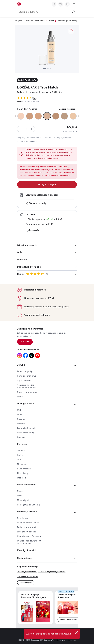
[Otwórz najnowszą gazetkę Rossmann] (27, 612)
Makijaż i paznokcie (35, 21)
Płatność (21, 424)
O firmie (21, 451)
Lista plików (27, 532)
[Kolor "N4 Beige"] (56, 116)
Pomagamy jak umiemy (28, 505)
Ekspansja (22, 464)
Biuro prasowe (24, 469)
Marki (20, 397)
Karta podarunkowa (27, 376)
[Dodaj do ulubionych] (71, 31)
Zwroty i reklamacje (27, 428)
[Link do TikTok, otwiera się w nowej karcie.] (32, 355)
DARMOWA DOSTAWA (27, 80)
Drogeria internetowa (27, 392)
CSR (19, 460)
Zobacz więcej (26, 583)
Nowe (20, 491)
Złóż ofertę (22, 473)
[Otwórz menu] (74, 4)
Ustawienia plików (30, 536)
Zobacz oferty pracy (69, 620)
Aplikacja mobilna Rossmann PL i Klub (26, 386)
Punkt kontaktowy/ (29, 542)
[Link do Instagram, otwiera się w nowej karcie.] (20, 355)
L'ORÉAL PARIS (28, 88)
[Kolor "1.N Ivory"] (21, 116)
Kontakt (21, 437)
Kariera (21, 455)
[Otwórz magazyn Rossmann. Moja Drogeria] (43, 612)
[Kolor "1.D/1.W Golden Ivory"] (73, 116)
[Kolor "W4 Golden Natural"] (38, 116)
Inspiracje (22, 478)
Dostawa (21, 419)
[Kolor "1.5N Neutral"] (47, 116)
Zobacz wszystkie (68, 109)
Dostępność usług (26, 433)
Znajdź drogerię (25, 372)
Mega (20, 496)
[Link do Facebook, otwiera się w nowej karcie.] (26, 355)
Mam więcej (23, 500)
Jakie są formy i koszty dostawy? (52, 572)
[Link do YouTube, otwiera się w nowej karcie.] (38, 355)
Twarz (51, 21)
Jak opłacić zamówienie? (28, 577)
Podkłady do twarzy (67, 21)
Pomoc (20, 415)
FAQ (19, 410)
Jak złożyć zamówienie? (27, 572)
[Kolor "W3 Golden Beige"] (30, 116)
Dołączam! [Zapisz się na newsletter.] (25, 342)
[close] (77, 632)
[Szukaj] (74, 12)
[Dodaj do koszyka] (47, 185)
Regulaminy (23, 518)
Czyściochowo (24, 381)
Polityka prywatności (27, 527)
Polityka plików (28, 523)
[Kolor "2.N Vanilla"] (64, 116)
